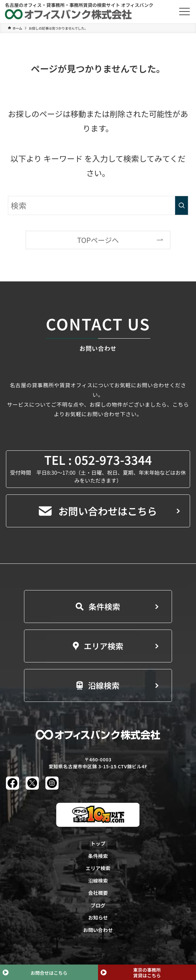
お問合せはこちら (49, 973)
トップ (98, 843)
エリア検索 (98, 646)
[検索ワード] (98, 205)
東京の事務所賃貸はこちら (147, 973)
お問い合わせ (98, 930)
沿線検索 (98, 685)
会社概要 (98, 893)
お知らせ (98, 917)
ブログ (98, 905)
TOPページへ (98, 240)
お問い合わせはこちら (98, 511)
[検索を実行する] (182, 205)
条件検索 (98, 606)
